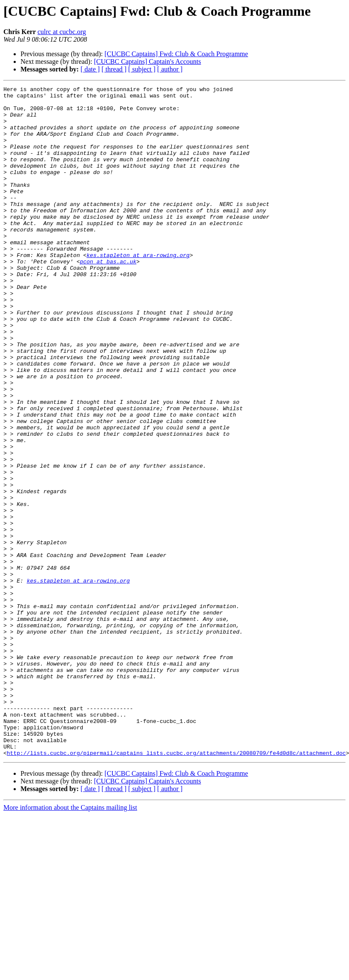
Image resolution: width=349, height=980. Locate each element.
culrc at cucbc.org (62, 32)
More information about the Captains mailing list (70, 941)
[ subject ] (142, 69)
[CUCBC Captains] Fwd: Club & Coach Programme (176, 54)
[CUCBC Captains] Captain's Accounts (147, 61)
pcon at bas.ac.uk (108, 297)
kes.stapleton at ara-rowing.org (138, 289)
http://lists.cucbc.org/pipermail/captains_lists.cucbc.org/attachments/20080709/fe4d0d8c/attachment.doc (176, 887)
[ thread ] (114, 69)
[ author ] (170, 69)
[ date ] (90, 69)
